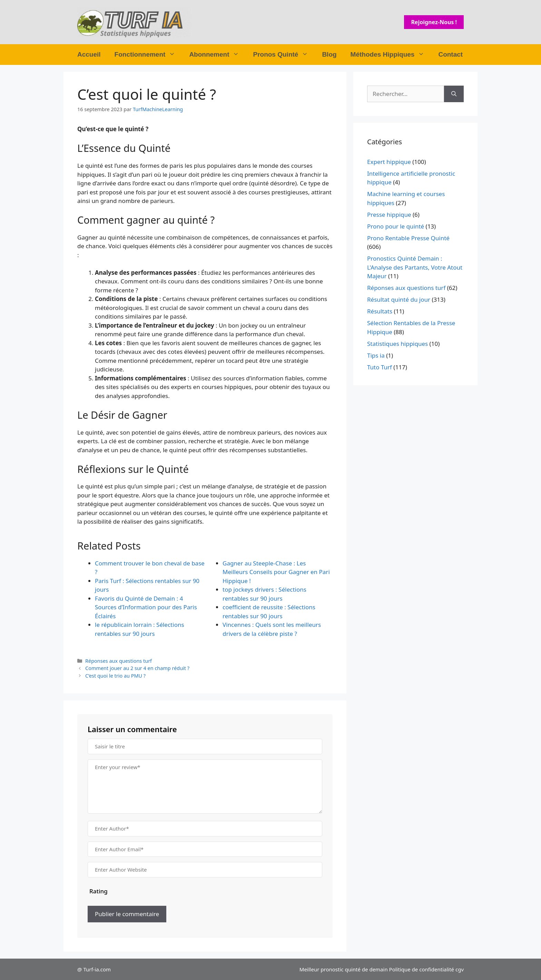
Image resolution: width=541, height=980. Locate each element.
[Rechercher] (454, 94)
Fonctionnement (149, 55)
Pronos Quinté (284, 55)
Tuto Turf (380, 367)
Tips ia (376, 355)
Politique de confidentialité (422, 969)
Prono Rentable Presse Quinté (408, 238)
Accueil (89, 54)
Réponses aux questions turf (119, 661)
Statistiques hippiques (397, 344)
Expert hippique (389, 162)
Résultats (380, 311)
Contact (450, 54)
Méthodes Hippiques (391, 55)
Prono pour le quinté (396, 226)
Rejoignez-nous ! (434, 22)
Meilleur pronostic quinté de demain (344, 969)
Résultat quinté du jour (399, 299)
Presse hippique (389, 215)
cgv (460, 969)
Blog (329, 54)
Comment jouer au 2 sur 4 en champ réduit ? (137, 668)
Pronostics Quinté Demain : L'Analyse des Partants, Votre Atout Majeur (415, 267)
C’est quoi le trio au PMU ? (115, 676)
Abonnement (218, 55)
